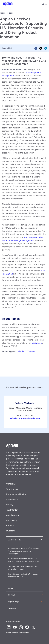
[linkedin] (46, 48)
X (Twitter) (30, 351)
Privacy (10, 505)
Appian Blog (12, 520)
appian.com (37, 343)
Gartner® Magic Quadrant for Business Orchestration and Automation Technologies (24, 551)
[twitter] (41, 48)
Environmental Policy (16, 494)
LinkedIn (20, 351)
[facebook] (36, 48)
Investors (10, 531)
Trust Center (12, 510)
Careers (10, 525)
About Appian (12, 515)
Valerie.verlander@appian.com (26, 418)
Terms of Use (12, 489)
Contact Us (11, 484)
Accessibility (12, 499)
